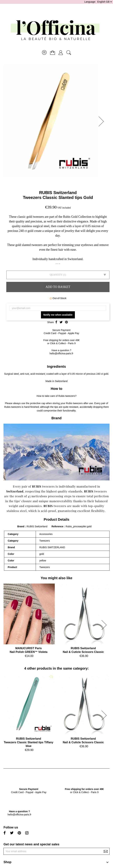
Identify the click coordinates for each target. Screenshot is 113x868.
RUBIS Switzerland (58, 193)
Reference (58, 526)
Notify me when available (58, 315)
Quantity (56, 275)
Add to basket (58, 287)
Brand (21, 526)
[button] (102, 121)
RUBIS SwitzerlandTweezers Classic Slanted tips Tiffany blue (29, 742)
